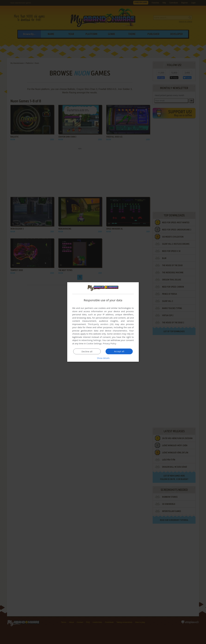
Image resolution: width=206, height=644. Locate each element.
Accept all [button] (119, 351)
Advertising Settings (91, 340)
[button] (103, 358)
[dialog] (103, 322)
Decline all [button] (87, 351)
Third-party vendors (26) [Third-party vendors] (101, 324)
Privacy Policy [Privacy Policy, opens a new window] (110, 343)
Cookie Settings (94, 343)
